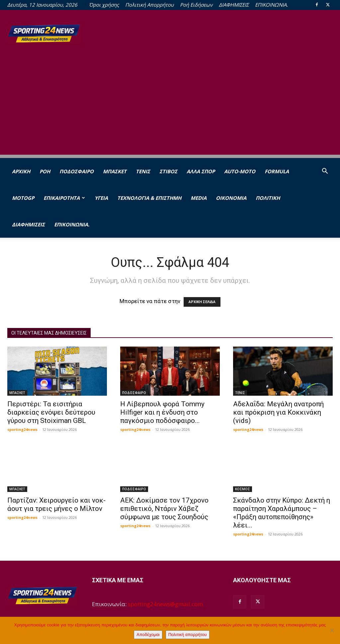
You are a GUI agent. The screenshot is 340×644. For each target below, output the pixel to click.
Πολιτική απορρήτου (188, 635)
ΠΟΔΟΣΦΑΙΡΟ (77, 171)
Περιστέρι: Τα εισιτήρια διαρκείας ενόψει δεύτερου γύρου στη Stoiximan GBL (51, 412)
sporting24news (22, 429)
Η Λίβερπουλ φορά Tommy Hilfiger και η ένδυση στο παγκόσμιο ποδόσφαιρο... (162, 412)
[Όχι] (332, 630)
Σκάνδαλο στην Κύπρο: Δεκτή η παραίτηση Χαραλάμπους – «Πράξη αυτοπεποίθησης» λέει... (282, 513)
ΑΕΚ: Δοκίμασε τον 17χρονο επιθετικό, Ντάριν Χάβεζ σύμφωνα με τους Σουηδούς (164, 509)
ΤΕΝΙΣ (143, 171)
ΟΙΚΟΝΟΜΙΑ (231, 198)
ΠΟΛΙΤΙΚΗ (268, 198)
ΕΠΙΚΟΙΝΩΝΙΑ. (271, 5)
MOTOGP (23, 198)
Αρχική (21, 171)
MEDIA (199, 198)
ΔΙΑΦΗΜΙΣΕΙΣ (234, 5)
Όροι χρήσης (104, 5)
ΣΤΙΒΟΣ (168, 171)
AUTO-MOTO (240, 171)
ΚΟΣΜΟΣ (243, 489)
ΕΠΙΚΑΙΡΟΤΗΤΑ (64, 198)
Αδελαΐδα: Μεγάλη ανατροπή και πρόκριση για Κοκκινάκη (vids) (278, 412)
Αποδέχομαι (148, 635)
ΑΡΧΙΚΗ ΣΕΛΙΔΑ (202, 302)
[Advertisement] (170, 108)
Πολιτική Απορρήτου (149, 5)
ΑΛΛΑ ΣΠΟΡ (201, 171)
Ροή (45, 171)
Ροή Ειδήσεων (196, 5)
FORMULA (277, 171)
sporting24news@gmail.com (165, 604)
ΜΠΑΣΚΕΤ (115, 171)
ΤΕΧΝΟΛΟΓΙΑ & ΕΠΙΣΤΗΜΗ (149, 198)
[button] (325, 171)
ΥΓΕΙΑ (101, 198)
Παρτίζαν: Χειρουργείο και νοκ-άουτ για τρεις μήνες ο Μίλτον (56, 504)
